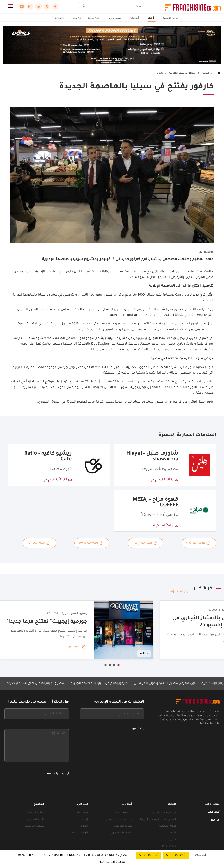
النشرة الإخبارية (36, 813)
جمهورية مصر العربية (182, 73)
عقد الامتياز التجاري (121, 833)
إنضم (138, 728)
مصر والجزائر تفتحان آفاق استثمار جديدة (29, 684)
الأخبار (152, 18)
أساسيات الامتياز (122, 813)
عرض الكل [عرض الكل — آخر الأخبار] (180, 591)
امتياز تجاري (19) (145, 543)
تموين (159, 73)
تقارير (173, 840)
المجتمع (60, 18)
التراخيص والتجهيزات (76, 833)
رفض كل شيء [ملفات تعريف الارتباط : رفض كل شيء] (176, 855)
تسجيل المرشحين (34, 826)
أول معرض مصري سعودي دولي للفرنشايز (158, 684)
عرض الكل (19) (198, 543)
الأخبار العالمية (168, 826)
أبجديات (134, 18)
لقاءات (172, 833)
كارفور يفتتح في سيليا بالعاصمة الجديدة (93, 684)
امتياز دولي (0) (39, 543)
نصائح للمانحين (123, 826)
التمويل (84, 826)
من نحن (77, 18)
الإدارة (85, 820)
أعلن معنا (94, 18)
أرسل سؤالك (58, 773)
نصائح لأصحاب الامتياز (119, 820)
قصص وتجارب (167, 846)
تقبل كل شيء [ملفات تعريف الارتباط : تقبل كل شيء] (149, 855)
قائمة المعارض (36, 820)
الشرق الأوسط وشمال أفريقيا (158, 820)
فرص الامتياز (170, 18)
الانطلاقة (83, 813)
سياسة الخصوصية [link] (113, 862)
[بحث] (114, 7)
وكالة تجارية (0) (91, 543)
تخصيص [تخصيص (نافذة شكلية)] (200, 855)
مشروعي (115, 18)
